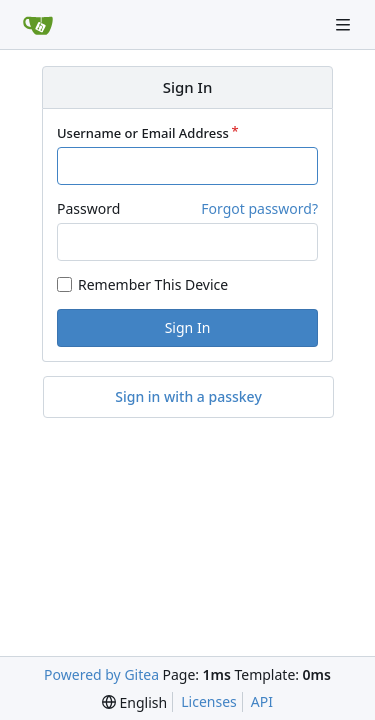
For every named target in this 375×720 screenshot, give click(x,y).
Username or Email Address (143, 133)
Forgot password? (259, 208)
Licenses (209, 701)
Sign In (188, 327)
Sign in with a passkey (188, 397)
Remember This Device (153, 284)
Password (88, 208)
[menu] (134, 702)
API (262, 701)
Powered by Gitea (101, 674)
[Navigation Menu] (345, 24)
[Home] (38, 25)
